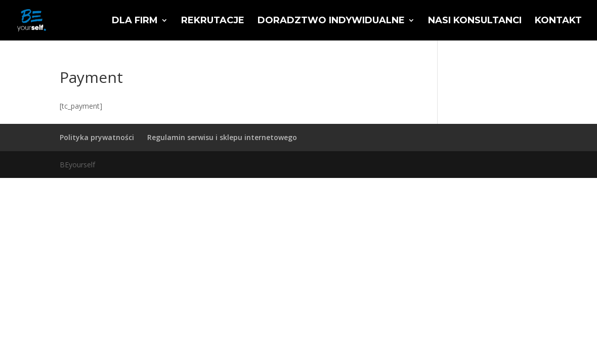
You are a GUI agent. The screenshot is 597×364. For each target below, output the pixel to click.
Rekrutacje (213, 21)
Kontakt (558, 21)
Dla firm (135, 21)
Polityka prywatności (97, 137)
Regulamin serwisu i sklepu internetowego (222, 137)
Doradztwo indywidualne (331, 21)
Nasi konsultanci (475, 21)
